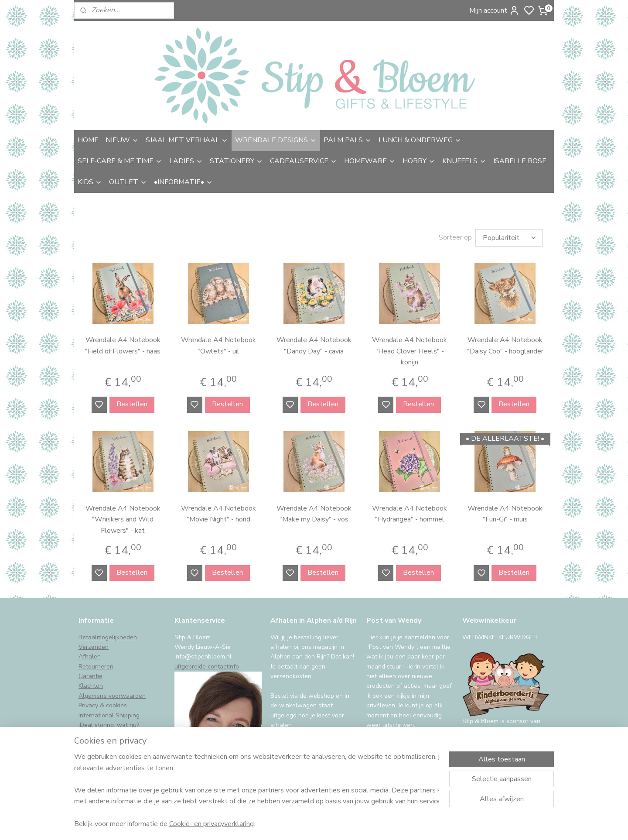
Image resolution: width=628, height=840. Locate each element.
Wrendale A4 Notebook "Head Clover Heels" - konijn (410, 351)
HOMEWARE (370, 161)
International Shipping (109, 715)
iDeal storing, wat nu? (109, 725)
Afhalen (90, 657)
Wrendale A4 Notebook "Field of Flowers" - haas (123, 346)
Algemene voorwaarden (112, 696)
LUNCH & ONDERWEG (420, 140)
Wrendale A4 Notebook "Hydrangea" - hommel (410, 514)
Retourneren (96, 667)
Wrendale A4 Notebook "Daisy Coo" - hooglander (505, 346)
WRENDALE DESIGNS (276, 140)
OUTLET (128, 182)
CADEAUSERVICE (304, 161)
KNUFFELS (464, 161)
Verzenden (94, 647)
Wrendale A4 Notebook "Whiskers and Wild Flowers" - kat (123, 519)
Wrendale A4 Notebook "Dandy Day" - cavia (314, 346)
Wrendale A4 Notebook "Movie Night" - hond (218, 514)
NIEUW (122, 140)
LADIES (186, 161)
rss (376, 824)
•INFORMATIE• (183, 182)
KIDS (90, 182)
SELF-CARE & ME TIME (120, 161)
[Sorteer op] (509, 238)
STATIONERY (236, 161)
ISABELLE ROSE (520, 161)
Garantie (90, 676)
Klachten (91, 686)
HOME (88, 140)
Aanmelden (391, 747)
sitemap (361, 824)
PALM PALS (348, 140)
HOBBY (419, 161)
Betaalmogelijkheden (108, 637)
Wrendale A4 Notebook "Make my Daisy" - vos (314, 514)
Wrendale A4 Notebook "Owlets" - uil (218, 346)
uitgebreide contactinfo (207, 667)
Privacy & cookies (103, 705)
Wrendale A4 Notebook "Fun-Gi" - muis (505, 514)
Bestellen (132, 404)
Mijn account (494, 10)
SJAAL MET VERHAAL (187, 140)
